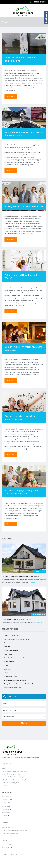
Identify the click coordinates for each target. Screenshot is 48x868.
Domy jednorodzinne (11, 643)
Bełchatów (5, 797)
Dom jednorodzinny (10, 833)
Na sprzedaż (6, 848)
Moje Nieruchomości (11, 650)
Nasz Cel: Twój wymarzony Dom (15, 658)
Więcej (33, 582)
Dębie (5, 816)
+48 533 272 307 (40, 2)
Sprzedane (5, 845)
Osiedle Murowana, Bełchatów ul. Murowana (21, 577)
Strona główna (9, 669)
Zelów (5, 803)
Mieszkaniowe (6, 827)
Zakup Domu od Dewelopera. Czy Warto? (19, 684)
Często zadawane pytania (13, 636)
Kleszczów (5, 806)
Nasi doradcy (9, 654)
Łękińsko (6, 809)
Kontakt (7, 647)
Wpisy (6, 673)
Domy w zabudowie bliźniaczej (14, 830)
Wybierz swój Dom (11, 676)
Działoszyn (5, 813)
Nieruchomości (9, 662)
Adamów (6, 800)
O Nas (6, 665)
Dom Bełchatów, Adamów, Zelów (16, 619)
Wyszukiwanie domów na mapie (15, 680)
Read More (11, 96)
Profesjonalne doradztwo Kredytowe (24, 206)
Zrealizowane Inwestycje (13, 688)
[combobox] (24, 710)
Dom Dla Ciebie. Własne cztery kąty (17, 639)
